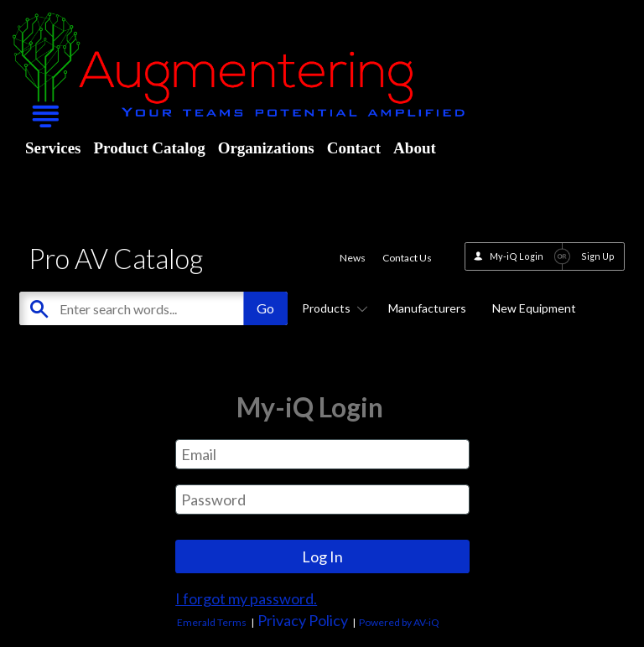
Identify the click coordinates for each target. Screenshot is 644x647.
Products (332, 308)
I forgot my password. (246, 598)
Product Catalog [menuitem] (149, 148)
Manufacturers (427, 308)
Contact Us (407, 258)
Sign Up (598, 256)
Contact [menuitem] (354, 148)
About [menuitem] (415, 148)
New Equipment (534, 308)
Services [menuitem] (53, 148)
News (353, 258)
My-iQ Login (517, 256)
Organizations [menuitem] (266, 148)
